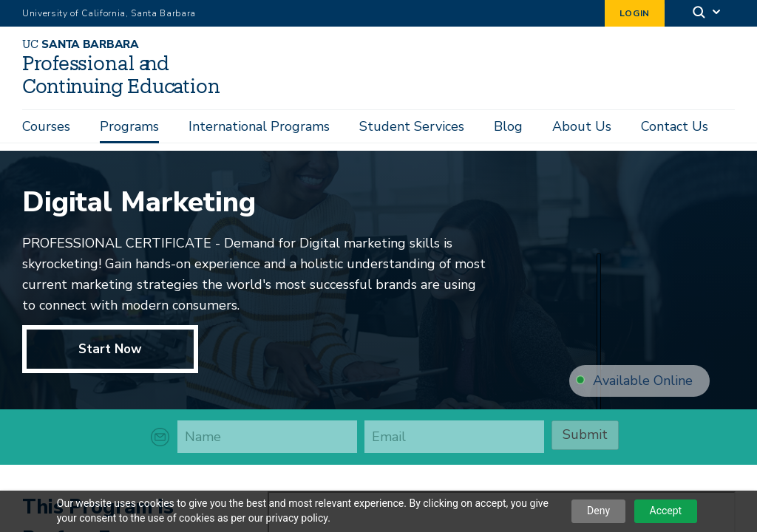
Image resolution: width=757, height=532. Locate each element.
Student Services (412, 126)
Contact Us (675, 126)
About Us (582, 126)
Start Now (110, 349)
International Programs (259, 126)
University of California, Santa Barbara (109, 13)
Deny (598, 511)
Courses (46, 126)
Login (635, 13)
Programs (129, 126)
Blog (508, 126)
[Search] (707, 14)
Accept (666, 511)
